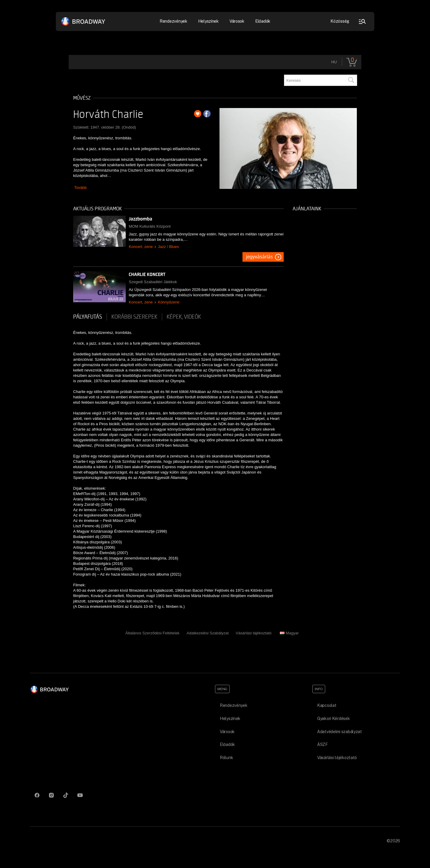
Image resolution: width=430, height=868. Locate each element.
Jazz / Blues (168, 247)
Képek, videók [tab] (184, 317)
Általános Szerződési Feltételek (152, 633)
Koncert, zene (141, 247)
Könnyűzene (169, 302)
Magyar (289, 633)
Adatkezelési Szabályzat (208, 633)
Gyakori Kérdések (334, 719)
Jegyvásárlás (259, 257)
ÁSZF (322, 744)
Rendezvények (174, 21)
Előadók (263, 21)
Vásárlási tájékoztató (254, 633)
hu (334, 62)
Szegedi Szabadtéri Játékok (153, 282)
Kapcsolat (327, 705)
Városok (237, 21)
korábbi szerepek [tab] (134, 317)
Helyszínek (208, 21)
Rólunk (226, 758)
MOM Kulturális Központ (150, 226)
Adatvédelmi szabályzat (340, 732)
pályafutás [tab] (88, 317)
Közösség (340, 21)
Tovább (80, 188)
